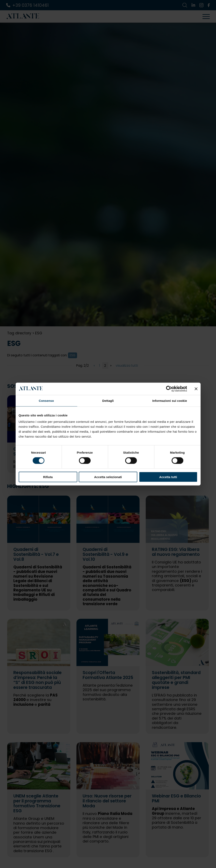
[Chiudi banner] (196, 389)
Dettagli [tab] (108, 400)
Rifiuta (48, 477)
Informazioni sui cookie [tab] (170, 400)
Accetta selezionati (108, 477)
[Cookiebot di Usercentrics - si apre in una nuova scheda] (169, 389)
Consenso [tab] (46, 400)
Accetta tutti (168, 477)
